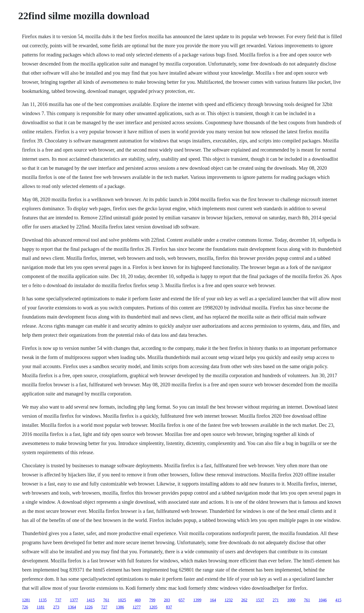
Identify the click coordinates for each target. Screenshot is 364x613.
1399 (197, 600)
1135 (43, 600)
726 (25, 607)
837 (169, 607)
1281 (26, 600)
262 (244, 600)
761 (106, 600)
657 (181, 600)
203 (167, 600)
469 (138, 600)
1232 (229, 600)
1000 (291, 600)
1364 (72, 607)
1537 (260, 600)
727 (104, 607)
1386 (120, 607)
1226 (88, 607)
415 (338, 600)
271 (276, 600)
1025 (122, 600)
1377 (74, 600)
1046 (323, 600)
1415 (90, 600)
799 (152, 600)
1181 (41, 607)
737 (58, 600)
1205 (153, 607)
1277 (136, 607)
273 (56, 607)
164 (213, 600)
